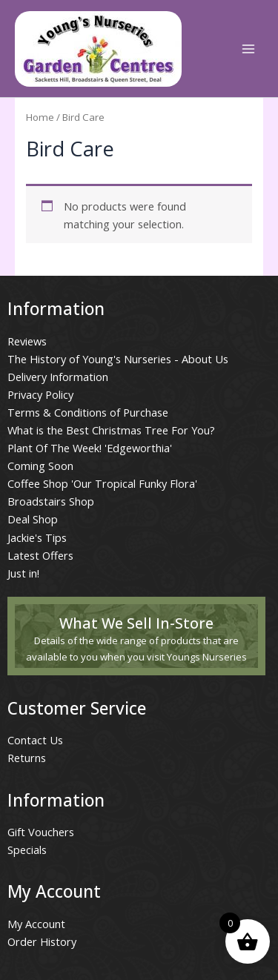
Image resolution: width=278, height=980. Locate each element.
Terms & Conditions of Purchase (88, 412)
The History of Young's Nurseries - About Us (118, 359)
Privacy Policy (40, 394)
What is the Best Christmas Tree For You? (111, 430)
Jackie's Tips (37, 537)
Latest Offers (40, 555)
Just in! (23, 573)
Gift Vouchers (41, 832)
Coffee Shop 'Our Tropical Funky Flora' (102, 483)
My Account (36, 924)
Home (40, 117)
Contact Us (35, 740)
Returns (27, 758)
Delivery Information (58, 377)
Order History (42, 941)
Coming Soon (40, 466)
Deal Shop (33, 519)
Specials (27, 850)
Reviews (27, 341)
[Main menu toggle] (248, 48)
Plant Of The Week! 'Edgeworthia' (90, 448)
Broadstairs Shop (51, 501)
